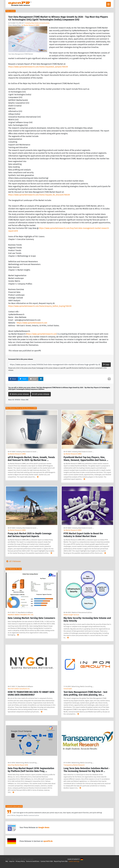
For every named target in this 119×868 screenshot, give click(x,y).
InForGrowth (68, 689)
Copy (106, 365)
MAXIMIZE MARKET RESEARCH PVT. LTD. (21, 615)
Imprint (12, 861)
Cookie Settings (74, 861)
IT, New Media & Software (24, 612)
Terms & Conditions (33, 861)
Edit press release (41, 394)
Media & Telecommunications (82, 612)
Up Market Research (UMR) (30, 25)
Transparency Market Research (74, 765)
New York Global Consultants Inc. (19, 689)
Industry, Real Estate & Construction (37, 23)
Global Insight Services (71, 615)
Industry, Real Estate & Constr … (27, 452)
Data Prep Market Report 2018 (18, 765)
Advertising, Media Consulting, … (83, 686)
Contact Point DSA (47, 861)
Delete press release (19, 394)
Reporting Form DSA (61, 861)
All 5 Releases (13, 561)
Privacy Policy (20, 861)
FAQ (7, 861)
